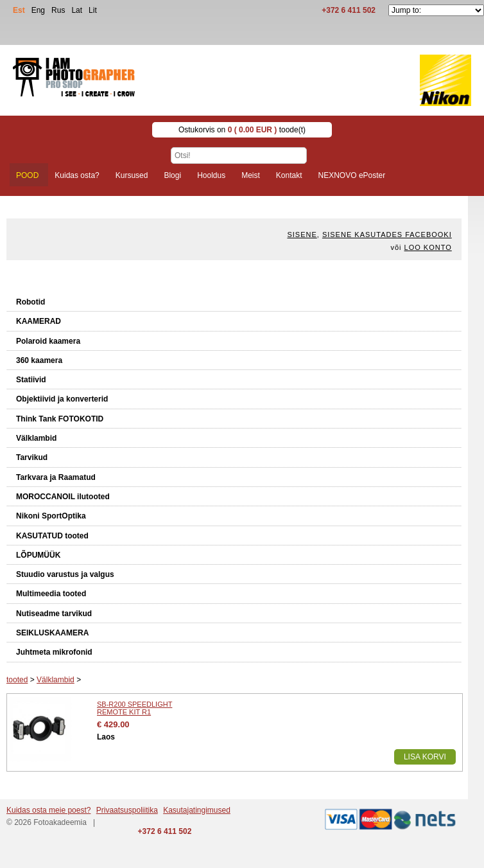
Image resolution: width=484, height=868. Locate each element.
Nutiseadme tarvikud (54, 614)
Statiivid (31, 380)
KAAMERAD (39, 321)
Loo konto (428, 247)
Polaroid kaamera (48, 341)
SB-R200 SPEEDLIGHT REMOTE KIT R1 (134, 708)
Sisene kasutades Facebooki (387, 235)
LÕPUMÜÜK (38, 555)
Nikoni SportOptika (51, 516)
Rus (58, 10)
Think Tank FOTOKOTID (60, 419)
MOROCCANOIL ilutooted (63, 497)
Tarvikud (32, 457)
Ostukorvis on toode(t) (242, 130)
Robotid (30, 302)
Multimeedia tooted (51, 594)
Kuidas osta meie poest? (48, 810)
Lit (93, 10)
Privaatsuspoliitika (127, 810)
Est (19, 10)
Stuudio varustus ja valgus (65, 574)
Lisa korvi (425, 757)
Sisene (302, 235)
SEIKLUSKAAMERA (52, 633)
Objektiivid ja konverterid (62, 399)
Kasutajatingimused (197, 810)
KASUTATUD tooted (52, 536)
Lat (77, 10)
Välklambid (36, 438)
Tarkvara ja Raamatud (56, 477)
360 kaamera (39, 360)
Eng (38, 10)
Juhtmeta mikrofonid (54, 652)
